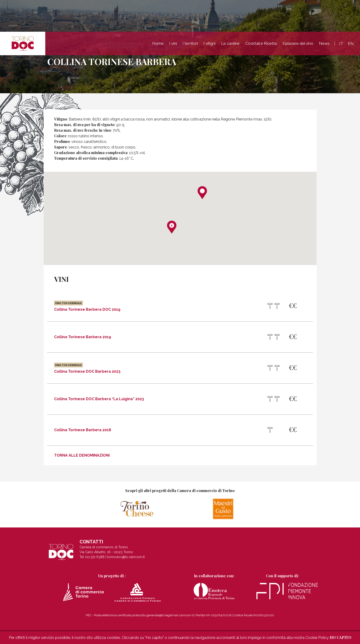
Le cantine (230, 44)
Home (158, 44)
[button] (202, 193)
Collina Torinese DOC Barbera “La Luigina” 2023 (99, 399)
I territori (190, 44)
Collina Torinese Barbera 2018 (83, 430)
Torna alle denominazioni (82, 455)
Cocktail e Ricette (261, 44)
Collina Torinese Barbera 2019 (83, 337)
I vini (173, 44)
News (324, 44)
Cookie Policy (317, 638)
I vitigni (210, 44)
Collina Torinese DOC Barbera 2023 (87, 368)
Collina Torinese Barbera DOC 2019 (87, 306)
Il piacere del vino (298, 44)
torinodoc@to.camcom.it (126, 561)
